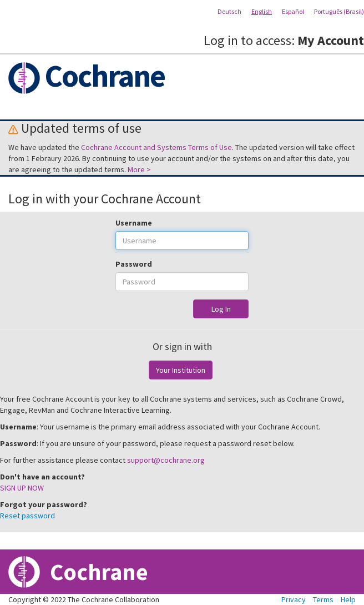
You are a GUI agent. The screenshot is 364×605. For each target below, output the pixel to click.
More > (139, 169)
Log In (221, 309)
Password (134, 264)
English (262, 11)
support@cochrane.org (166, 460)
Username (134, 223)
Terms (323, 599)
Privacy (294, 599)
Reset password (27, 516)
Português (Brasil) (339, 11)
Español (293, 11)
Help (348, 599)
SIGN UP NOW (22, 488)
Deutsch (229, 11)
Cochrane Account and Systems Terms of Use (156, 147)
